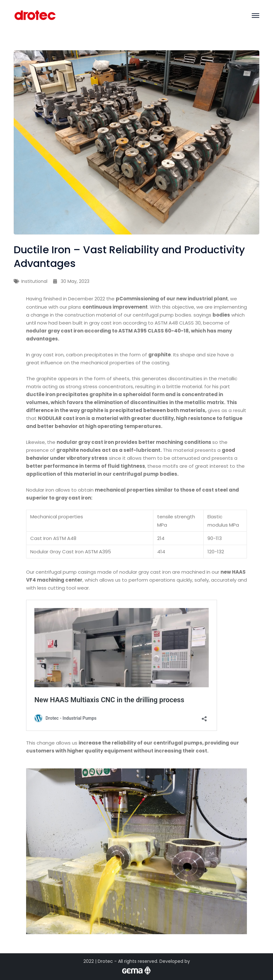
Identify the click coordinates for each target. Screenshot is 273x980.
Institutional (34, 281)
